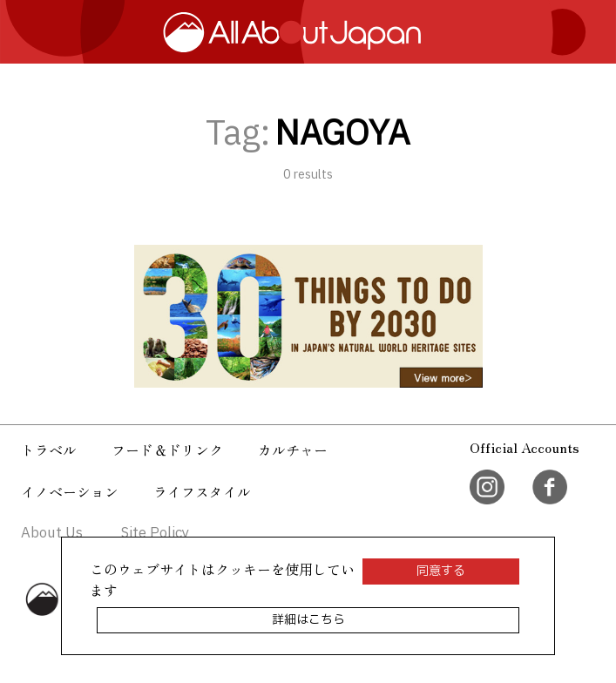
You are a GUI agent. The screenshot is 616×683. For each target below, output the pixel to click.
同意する (441, 571)
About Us (52, 533)
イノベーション (70, 491)
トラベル (49, 450)
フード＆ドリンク (167, 450)
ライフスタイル (202, 491)
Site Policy (155, 533)
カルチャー (293, 450)
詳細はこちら (308, 620)
